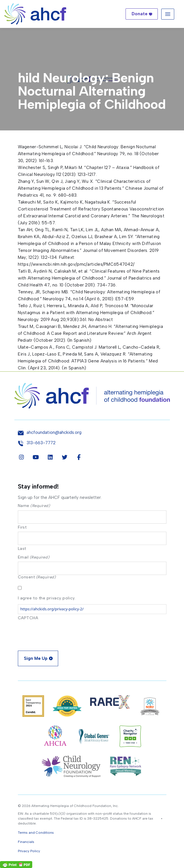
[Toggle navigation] (168, 14)
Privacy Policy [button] (29, 851)
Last (22, 548)
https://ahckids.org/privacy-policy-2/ (52, 609)
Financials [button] (26, 842)
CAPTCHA (28, 618)
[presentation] (62, 634)
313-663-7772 (41, 443)
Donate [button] (140, 14)
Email (34, 557)
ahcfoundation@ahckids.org (54, 433)
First (22, 527)
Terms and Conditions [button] (36, 833)
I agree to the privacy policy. (47, 598)
